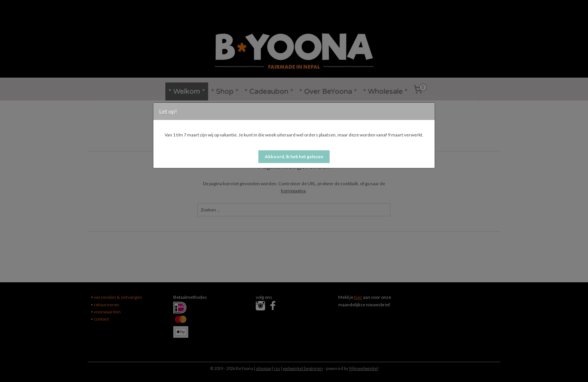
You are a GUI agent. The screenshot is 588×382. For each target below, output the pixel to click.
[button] (294, 157)
